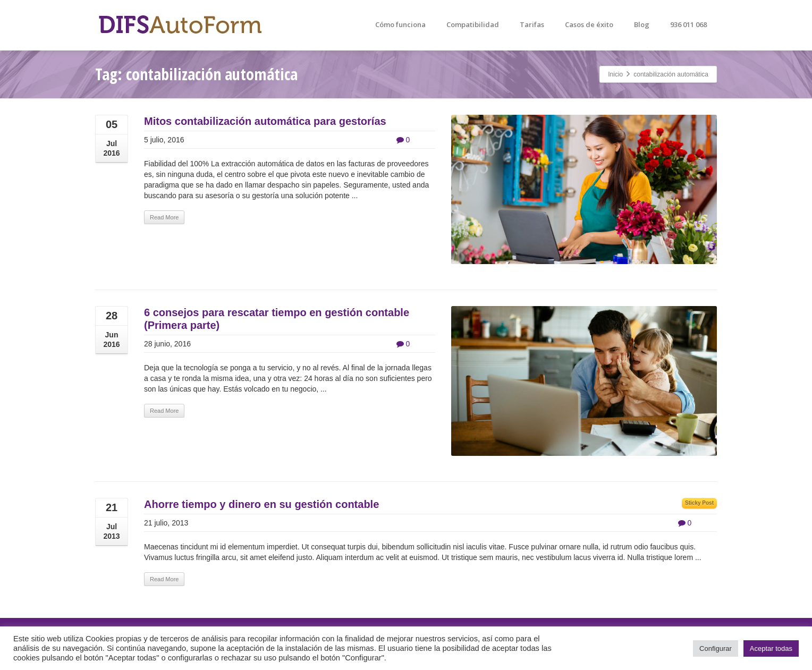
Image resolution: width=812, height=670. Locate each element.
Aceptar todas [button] (771, 648)
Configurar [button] (716, 648)
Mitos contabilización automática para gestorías (265, 121)
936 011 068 (688, 24)
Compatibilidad (473, 24)
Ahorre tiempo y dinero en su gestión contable (261, 504)
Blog (642, 24)
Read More (164, 217)
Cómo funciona (400, 24)
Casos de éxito (589, 24)
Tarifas (532, 24)
